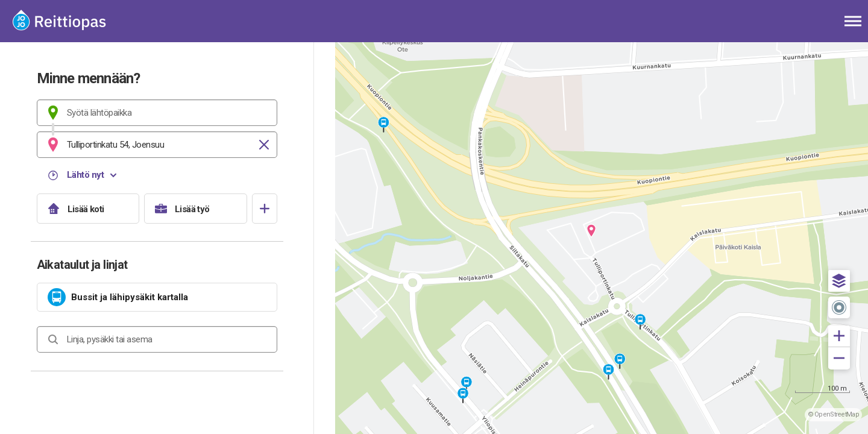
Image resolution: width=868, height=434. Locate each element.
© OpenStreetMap (834, 414)
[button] (839, 281)
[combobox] (157, 113)
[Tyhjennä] (264, 145)
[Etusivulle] (69, 21)
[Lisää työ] (196, 209)
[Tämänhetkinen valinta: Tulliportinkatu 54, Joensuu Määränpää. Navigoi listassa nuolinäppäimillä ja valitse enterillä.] (157, 145)
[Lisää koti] (88, 209)
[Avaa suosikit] (265, 209)
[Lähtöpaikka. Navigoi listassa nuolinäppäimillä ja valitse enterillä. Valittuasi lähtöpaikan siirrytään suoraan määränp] (157, 113)
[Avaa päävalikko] (853, 21)
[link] (157, 297)
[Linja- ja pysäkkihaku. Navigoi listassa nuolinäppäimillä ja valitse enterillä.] (157, 339)
